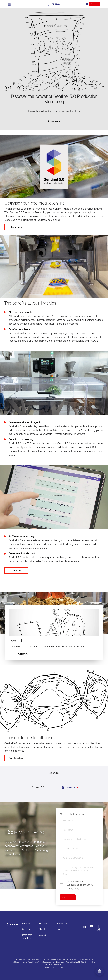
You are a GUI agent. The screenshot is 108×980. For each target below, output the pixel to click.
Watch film (23, 654)
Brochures (54, 773)
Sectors (26, 929)
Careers (43, 935)
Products (27, 924)
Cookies (60, 967)
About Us (44, 929)
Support (43, 924)
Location (60, 929)
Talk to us (17, 570)
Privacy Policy (50, 967)
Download (69, 787)
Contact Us (61, 924)
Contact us (95, 4)
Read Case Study (17, 758)
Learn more (16, 227)
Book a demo (54, 121)
